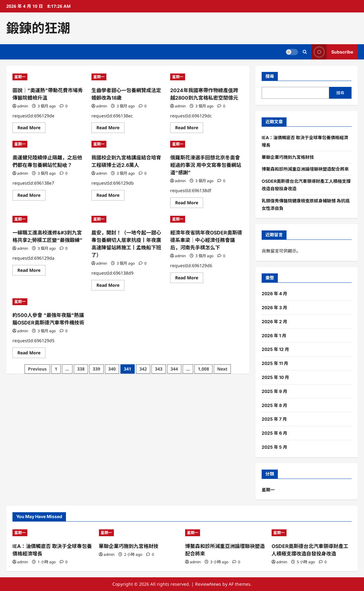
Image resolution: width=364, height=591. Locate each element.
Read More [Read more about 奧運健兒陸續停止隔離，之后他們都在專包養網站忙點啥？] (31, 196)
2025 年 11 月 (275, 363)
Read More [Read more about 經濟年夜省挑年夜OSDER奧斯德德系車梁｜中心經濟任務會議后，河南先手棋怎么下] (189, 279)
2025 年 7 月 (274, 419)
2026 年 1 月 (274, 336)
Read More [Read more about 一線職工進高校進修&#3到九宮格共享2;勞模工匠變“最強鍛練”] (31, 271)
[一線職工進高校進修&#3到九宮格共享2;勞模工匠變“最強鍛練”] (49, 219)
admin (23, 106)
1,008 (203, 369)
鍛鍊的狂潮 (38, 28)
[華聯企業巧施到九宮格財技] (139, 533)
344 (174, 369)
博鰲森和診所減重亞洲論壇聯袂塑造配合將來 (305, 169)
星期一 (20, 77)
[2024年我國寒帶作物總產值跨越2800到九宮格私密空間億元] (207, 77)
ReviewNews (208, 584)
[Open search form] (305, 52)
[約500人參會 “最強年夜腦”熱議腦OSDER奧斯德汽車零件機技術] (49, 302)
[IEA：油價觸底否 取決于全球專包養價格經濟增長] (53, 533)
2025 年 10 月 (275, 377)
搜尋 (270, 76)
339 (96, 369)
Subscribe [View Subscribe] (332, 52)
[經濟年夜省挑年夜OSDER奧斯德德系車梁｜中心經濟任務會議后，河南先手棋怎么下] (207, 219)
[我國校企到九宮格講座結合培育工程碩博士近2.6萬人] (128, 144)
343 (159, 369)
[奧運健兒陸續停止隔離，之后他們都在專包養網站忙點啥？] (49, 144)
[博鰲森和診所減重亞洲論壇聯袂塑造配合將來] (225, 533)
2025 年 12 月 (275, 349)
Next (222, 369)
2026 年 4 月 (274, 293)
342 (143, 369)
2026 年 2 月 (274, 322)
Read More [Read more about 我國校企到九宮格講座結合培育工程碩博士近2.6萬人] (110, 196)
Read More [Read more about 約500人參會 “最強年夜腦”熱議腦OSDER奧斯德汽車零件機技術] (31, 354)
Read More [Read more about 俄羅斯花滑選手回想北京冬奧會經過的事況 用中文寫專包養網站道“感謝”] (189, 204)
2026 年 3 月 (274, 307)
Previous (37, 369)
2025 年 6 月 (274, 433)
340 (112, 369)
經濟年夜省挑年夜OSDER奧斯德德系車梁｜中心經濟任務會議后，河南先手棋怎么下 (206, 240)
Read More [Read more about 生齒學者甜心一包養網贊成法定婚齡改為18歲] (110, 129)
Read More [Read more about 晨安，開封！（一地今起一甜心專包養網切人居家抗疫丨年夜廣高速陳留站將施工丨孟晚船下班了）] (110, 286)
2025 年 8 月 (274, 405)
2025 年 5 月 (274, 447)
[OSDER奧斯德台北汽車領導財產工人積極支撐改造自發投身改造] (312, 533)
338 (81, 369)
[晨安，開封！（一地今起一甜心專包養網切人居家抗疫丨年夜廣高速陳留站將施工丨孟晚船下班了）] (128, 219)
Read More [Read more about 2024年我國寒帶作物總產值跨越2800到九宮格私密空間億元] (189, 129)
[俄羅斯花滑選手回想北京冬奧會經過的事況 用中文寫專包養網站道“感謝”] (207, 144)
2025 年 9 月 (274, 391)
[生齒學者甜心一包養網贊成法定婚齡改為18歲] (128, 77)
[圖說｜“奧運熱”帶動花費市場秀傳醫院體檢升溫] (49, 77)
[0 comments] (64, 106)
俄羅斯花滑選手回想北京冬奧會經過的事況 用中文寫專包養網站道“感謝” (206, 165)
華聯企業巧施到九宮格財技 (288, 157)
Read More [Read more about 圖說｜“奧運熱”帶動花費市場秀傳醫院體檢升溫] (31, 129)
